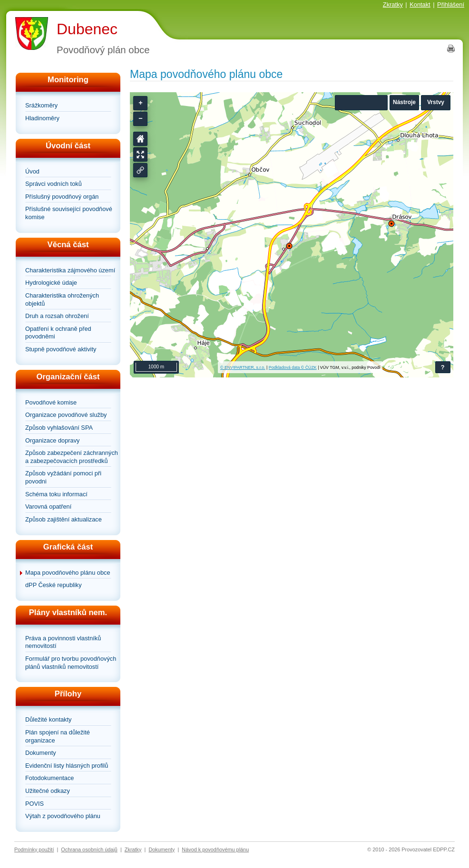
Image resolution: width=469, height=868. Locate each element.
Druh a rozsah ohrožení (57, 316)
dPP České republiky (54, 585)
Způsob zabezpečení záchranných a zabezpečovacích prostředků (72, 457)
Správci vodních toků (54, 184)
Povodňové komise (51, 402)
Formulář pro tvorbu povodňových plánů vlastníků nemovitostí (71, 663)
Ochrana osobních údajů (89, 849)
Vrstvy (436, 102)
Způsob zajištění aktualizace (64, 519)
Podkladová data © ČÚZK (293, 367)
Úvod (32, 171)
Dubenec (87, 29)
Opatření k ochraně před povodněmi (58, 333)
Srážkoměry (41, 105)
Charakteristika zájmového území (70, 270)
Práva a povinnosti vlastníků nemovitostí (63, 642)
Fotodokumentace (49, 778)
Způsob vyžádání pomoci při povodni (63, 477)
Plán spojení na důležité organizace (58, 736)
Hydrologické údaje (51, 283)
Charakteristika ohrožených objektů (62, 299)
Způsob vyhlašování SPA (59, 428)
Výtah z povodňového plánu (63, 816)
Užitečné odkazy (48, 791)
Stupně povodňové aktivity (61, 349)
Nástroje (404, 102)
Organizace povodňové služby (66, 415)
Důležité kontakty (48, 719)
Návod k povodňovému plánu (215, 849)
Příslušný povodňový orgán (62, 197)
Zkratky (393, 5)
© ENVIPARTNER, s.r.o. (243, 367)
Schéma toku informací (56, 494)
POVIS (34, 804)
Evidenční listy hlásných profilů (67, 766)
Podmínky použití (34, 849)
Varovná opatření (48, 506)
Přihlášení (451, 5)
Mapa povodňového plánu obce (68, 573)
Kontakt (420, 5)
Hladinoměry (42, 118)
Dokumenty (41, 753)
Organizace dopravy (53, 440)
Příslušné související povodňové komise (69, 213)
